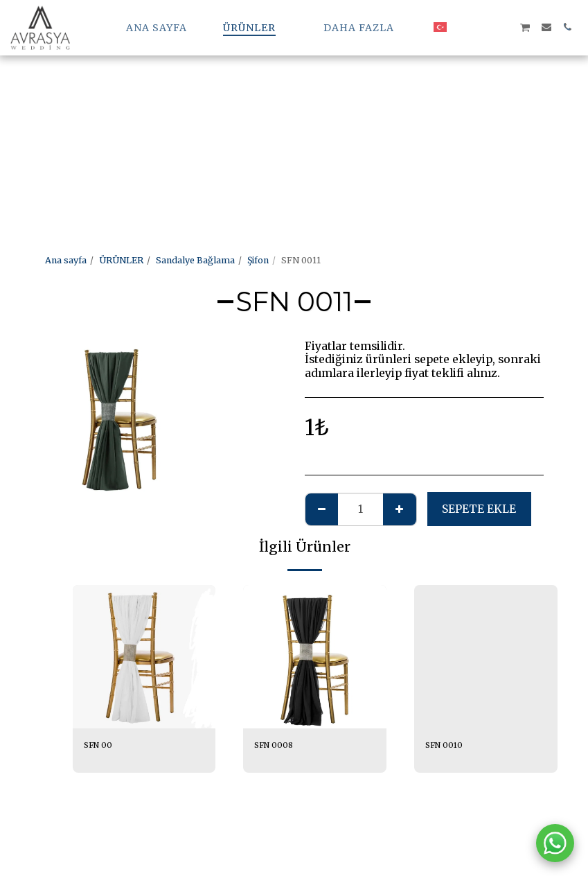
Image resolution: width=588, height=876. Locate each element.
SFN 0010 (445, 745)
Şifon (258, 260)
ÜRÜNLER (121, 260)
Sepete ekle (479, 509)
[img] (144, 657)
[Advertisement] (288, 97)
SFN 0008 (275, 745)
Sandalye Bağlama (195, 260)
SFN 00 (99, 745)
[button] (463, 27)
